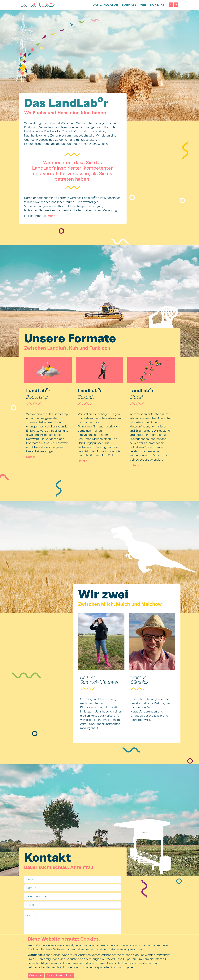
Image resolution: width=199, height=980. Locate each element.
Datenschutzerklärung (59, 976)
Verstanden (36, 976)
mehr (51, 216)
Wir (143, 5)
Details (31, 457)
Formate (129, 5)
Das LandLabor (105, 5)
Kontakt (157, 5)
